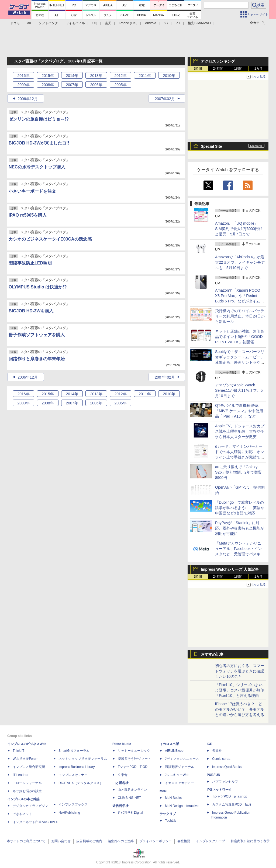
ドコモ (15, 23)
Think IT (18, 751)
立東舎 (123, 775)
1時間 (198, 69)
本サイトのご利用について (26, 841)
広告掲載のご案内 (89, 841)
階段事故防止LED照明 (30, 263)
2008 (48, 85)
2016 (23, 76)
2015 (48, 76)
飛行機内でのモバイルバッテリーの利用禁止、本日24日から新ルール (240, 316)
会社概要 (184, 841)
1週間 (238, 69)
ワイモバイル (75, 23)
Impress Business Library (77, 767)
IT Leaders (20, 775)
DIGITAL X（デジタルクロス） (81, 783)
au (29, 23)
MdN (163, 791)
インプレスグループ (211, 841)
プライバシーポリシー (156, 841)
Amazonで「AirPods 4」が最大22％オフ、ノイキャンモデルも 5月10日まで (240, 262)
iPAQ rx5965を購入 (28, 215)
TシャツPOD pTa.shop (230, 796)
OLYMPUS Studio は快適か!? (38, 287)
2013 (96, 76)
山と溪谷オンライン (132, 790)
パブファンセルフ (225, 782)
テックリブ (168, 814)
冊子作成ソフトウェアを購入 (37, 335)
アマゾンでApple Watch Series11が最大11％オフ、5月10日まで (239, 390)
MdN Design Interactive (182, 806)
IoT (178, 23)
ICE (209, 744)
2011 (145, 76)
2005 (120, 85)
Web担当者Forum (25, 759)
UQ (95, 23)
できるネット (22, 814)
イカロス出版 (169, 744)
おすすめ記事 (212, 654)
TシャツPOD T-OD (133, 767)
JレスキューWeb (177, 775)
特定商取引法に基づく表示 (250, 841)
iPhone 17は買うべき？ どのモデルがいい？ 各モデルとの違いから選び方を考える (240, 709)
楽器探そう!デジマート (134, 759)
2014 (72, 76)
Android (151, 23)
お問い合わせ (61, 841)
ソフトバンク (48, 23)
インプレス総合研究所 (29, 767)
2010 (169, 76)
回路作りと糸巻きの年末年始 (37, 359)
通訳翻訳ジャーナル (180, 767)
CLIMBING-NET (129, 798)
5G (166, 23)
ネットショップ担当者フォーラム (83, 759)
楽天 (108, 23)
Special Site (211, 146)
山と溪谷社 (120, 783)
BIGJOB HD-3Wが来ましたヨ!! (39, 143)
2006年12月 (28, 99)
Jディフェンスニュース (182, 759)
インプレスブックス (73, 805)
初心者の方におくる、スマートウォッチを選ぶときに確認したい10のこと (240, 671)
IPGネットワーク (219, 790)
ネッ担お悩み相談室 (27, 791)
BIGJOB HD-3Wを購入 (31, 311)
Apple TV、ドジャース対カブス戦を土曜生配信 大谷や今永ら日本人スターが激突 (240, 431)
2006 (96, 85)
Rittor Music (122, 744)
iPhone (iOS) (128, 23)
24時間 (218, 69)
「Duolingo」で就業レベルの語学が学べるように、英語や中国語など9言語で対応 (240, 508)
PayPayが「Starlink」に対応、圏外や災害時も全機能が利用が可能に (240, 528)
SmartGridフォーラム (74, 751)
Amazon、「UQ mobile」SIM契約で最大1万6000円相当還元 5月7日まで (239, 229)
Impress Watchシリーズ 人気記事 (230, 569)
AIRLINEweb (174, 751)
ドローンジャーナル (27, 783)
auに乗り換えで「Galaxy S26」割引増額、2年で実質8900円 (238, 472)
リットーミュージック (134, 751)
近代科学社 (120, 806)
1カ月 (259, 69)
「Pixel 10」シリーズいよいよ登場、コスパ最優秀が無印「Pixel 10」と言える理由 (240, 690)
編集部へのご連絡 (121, 841)
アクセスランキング (218, 61)
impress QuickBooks (227, 767)
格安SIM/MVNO (199, 23)
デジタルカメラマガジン (30, 806)
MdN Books (173, 798)
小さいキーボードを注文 (32, 191)
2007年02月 (165, 99)
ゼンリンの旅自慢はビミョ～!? (39, 119)
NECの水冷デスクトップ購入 (37, 167)
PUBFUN (213, 775)
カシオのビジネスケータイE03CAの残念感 (50, 239)
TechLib (170, 821)
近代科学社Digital (130, 813)
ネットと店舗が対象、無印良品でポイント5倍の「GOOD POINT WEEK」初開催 (240, 337)
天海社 (217, 751)
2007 (72, 85)
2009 (23, 85)
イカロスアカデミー (180, 783)
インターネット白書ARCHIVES (35, 822)
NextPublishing (69, 813)
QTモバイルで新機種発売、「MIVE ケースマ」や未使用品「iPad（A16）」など (239, 411)
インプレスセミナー (73, 775)
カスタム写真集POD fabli (232, 805)
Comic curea (221, 759)
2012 (120, 76)
